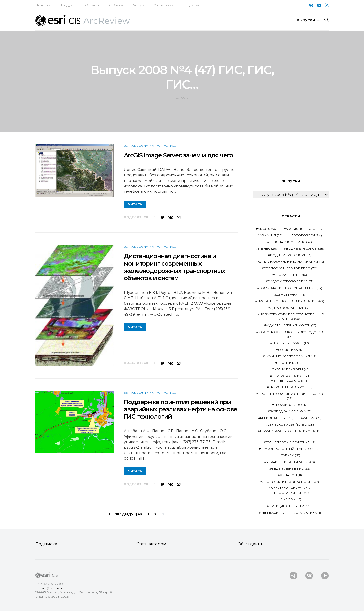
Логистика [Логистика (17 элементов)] (291, 350)
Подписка (191, 5)
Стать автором (151, 544)
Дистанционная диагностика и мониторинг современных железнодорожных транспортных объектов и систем (174, 267)
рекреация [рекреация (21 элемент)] (274, 512)
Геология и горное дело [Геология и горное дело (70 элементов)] (291, 268)
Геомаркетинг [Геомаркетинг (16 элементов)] (291, 275)
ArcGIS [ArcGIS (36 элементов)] (267, 229)
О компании (163, 5)
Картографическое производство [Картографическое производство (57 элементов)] (291, 334)
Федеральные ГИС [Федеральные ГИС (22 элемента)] (291, 468)
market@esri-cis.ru (49, 588)
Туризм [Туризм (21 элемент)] (291, 455)
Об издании (251, 544)
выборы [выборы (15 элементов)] (291, 499)
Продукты (68, 5)
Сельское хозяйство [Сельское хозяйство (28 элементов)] (291, 424)
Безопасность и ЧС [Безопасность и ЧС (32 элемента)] (291, 242)
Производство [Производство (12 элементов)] (291, 405)
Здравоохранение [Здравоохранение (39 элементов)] (291, 308)
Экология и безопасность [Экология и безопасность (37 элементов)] (291, 482)
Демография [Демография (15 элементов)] (291, 294)
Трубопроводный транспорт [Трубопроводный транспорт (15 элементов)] (291, 449)
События (117, 5)
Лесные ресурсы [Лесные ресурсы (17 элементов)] (291, 343)
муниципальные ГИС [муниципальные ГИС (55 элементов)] (291, 506)
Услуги (139, 5)
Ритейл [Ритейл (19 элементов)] (312, 418)
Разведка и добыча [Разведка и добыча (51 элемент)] (291, 411)
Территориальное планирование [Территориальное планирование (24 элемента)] (291, 433)
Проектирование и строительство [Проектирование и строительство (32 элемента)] (291, 396)
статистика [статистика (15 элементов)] (309, 512)
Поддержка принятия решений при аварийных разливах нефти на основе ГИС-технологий (180, 409)
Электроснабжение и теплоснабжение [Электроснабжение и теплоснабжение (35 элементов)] (291, 490)
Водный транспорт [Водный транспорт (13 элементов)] (291, 255)
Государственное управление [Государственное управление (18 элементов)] (291, 288)
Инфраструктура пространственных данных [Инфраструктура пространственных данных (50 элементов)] (291, 317)
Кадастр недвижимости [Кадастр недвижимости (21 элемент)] (291, 325)
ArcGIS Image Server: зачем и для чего (178, 155)
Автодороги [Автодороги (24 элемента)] (307, 235)
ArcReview (107, 21)
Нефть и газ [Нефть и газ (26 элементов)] (291, 363)
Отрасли (93, 5)
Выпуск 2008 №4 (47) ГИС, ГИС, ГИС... (150, 146)
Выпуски (306, 20)
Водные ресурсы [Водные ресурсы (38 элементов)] (305, 248)
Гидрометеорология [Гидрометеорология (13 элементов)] (291, 281)
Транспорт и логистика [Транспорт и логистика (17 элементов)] (291, 442)
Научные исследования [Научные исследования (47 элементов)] (291, 356)
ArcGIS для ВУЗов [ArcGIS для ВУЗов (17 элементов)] (305, 229)
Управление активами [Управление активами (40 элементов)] (291, 462)
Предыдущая (128, 514)
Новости (43, 5)
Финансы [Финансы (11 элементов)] (291, 475)
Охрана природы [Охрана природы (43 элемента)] (291, 369)
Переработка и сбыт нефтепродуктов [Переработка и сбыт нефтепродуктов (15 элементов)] (290, 378)
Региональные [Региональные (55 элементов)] (277, 418)
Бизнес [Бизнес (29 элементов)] (267, 248)
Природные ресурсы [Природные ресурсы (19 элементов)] (291, 387)
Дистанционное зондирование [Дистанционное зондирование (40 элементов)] (291, 301)
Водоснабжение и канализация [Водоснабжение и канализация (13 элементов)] (291, 262)
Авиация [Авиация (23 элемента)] (271, 235)
